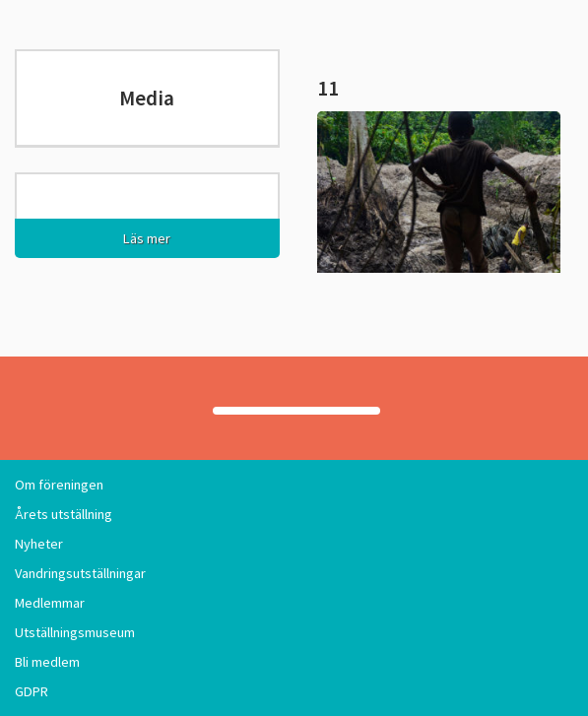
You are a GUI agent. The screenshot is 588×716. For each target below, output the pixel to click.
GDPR (32, 691)
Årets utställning (64, 514)
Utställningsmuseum (75, 632)
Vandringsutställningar (80, 573)
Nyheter (39, 544)
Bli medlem (47, 662)
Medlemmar (50, 603)
